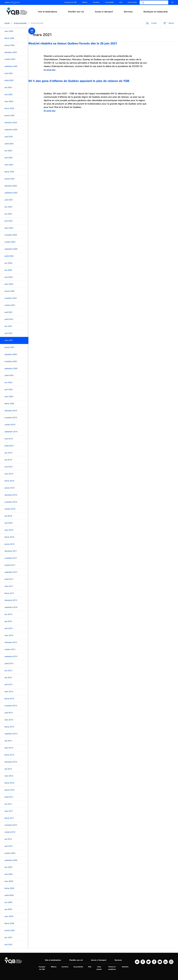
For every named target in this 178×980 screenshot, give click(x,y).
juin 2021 (8, 326)
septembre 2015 (11, 656)
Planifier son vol (76, 960)
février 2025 (9, 108)
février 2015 (9, 699)
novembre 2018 (11, 502)
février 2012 (9, 783)
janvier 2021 (9, 347)
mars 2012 (9, 776)
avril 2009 (9, 874)
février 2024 (9, 172)
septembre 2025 (11, 66)
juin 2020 (8, 382)
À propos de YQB (70, 2)
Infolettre (125, 967)
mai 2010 (8, 839)
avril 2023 (9, 221)
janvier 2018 (9, 544)
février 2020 (9, 404)
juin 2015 (8, 671)
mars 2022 (9, 284)
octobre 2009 (10, 853)
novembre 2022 (11, 235)
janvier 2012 (9, 790)
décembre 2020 (11, 354)
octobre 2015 (10, 649)
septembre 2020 (11, 369)
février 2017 (9, 593)
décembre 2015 (11, 642)
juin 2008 (8, 902)
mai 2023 (8, 214)
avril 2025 (9, 95)
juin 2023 (8, 207)
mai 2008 (8, 909)
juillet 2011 (9, 797)
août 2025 (9, 73)
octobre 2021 (10, 305)
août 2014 (9, 713)
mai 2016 (8, 621)
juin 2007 (8, 938)
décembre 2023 (11, 186)
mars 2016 (9, 635)
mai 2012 (8, 769)
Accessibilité (109, 2)
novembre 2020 (11, 361)
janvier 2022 (9, 291)
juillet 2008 (9, 895)
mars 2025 (9, 101)
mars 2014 (9, 720)
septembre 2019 (11, 432)
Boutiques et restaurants (156, 12)
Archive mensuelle (20, 23)
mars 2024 (9, 165)
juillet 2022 (9, 256)
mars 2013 (9, 748)
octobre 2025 (10, 59)
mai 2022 (8, 270)
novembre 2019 (11, 418)
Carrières (96, 2)
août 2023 (9, 200)
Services (118, 960)
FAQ (121, 2)
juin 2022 (8, 263)
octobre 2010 (10, 832)
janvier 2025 (9, 116)
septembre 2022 (11, 249)
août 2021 (9, 312)
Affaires (85, 2)
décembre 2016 (11, 600)
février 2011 (9, 818)
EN (172, 2)
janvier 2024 (9, 179)
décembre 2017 (11, 551)
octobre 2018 (10, 509)
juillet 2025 (9, 80)
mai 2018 (8, 516)
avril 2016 (9, 628)
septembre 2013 (11, 734)
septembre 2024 (11, 130)
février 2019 (9, 481)
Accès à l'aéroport (99, 960)
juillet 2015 (9, 664)
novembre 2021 (11, 298)
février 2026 (9, 38)
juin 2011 (8, 804)
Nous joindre (132, 2)
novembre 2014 (11, 706)
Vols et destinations (53, 960)
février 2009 (9, 888)
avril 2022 (9, 277)
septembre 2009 (11, 860)
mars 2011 (9, 811)
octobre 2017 (10, 565)
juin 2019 (8, 453)
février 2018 (9, 537)
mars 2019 (9, 474)
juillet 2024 (9, 144)
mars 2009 (9, 881)
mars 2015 (9, 692)
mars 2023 (9, 228)
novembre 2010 (11, 825)
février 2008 (9, 923)
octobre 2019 (10, 425)
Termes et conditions (112, 968)
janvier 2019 (9, 488)
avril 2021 (9, 333)
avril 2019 (9, 467)
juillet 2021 (9, 319)
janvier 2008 (9, 930)
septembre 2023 (11, 193)
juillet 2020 (9, 375)
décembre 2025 (11, 52)
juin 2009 (8, 867)
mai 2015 (8, 678)
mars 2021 (9, 340)
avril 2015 (9, 685)
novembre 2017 (11, 558)
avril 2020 (9, 390)
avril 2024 (9, 158)
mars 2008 (9, 916)
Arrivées (151, 23)
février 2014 (9, 727)
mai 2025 (8, 87)
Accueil (7, 23)
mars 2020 (9, 397)
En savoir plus (50, 70)
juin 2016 (8, 614)
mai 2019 (8, 460)
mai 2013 (8, 741)
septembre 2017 (11, 572)
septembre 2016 (11, 607)
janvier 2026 (9, 45)
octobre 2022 (10, 242)
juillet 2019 (9, 446)
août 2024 (9, 137)
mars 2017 (9, 586)
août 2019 (9, 439)
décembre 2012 (11, 762)
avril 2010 (9, 846)
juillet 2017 (9, 579)
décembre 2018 (11, 495)
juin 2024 (8, 151)
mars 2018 (9, 530)
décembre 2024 (11, 123)
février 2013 (9, 755)
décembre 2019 (11, 411)
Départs (169, 23)
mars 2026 (9, 31)
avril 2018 (9, 523)
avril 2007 (9, 945)
